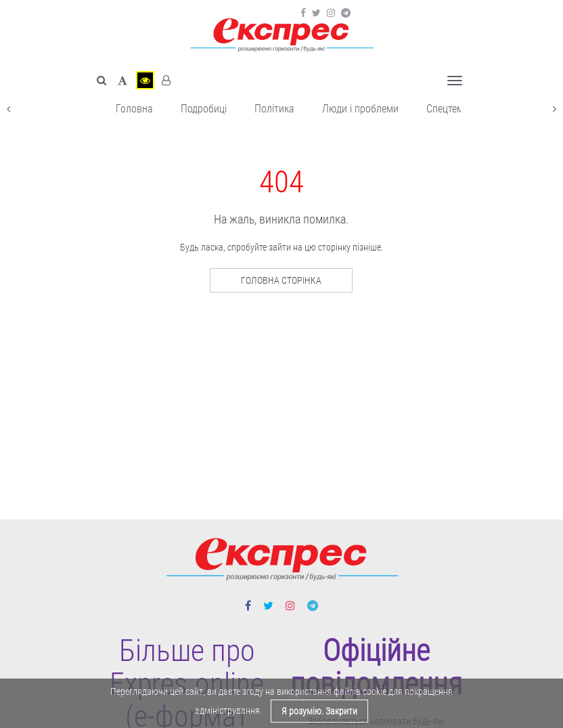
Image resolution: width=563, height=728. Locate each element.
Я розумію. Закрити (319, 711)
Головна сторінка (281, 280)
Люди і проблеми (360, 109)
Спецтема (448, 109)
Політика (274, 109)
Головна (134, 109)
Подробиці (204, 109)
